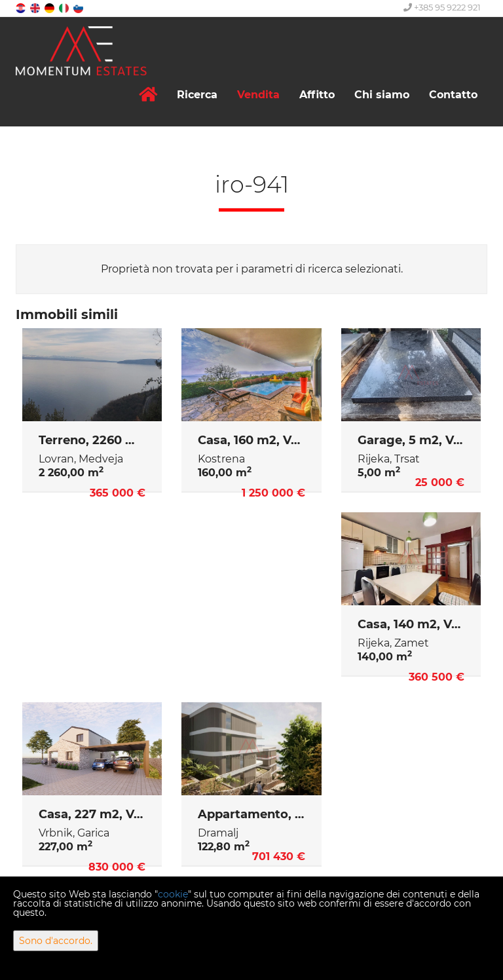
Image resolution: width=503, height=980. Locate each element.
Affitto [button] (317, 95)
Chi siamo (382, 95)
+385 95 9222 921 (442, 7)
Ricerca (197, 95)
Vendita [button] (258, 95)
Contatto (453, 95)
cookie (173, 894)
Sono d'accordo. (56, 941)
